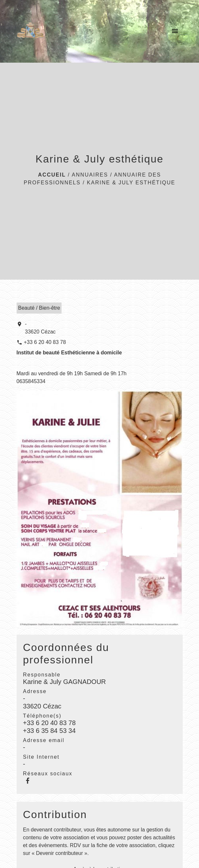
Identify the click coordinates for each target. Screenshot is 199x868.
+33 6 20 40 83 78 (45, 342)
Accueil (52, 175)
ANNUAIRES (90, 175)
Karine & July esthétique (131, 183)
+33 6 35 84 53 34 (50, 731)
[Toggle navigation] (175, 31)
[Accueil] (30, 31)
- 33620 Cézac (40, 328)
